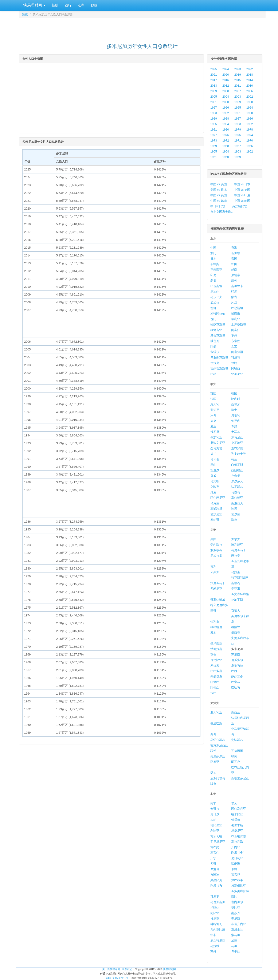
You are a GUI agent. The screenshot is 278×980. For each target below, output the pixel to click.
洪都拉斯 (216, 649)
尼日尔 (215, 814)
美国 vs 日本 (219, 190)
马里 (234, 946)
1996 (226, 108)
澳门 (213, 253)
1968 (226, 146)
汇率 (81, 5)
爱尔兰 (236, 514)
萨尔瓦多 (237, 676)
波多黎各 (216, 550)
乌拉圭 (236, 572)
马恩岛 (236, 492)
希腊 (234, 426)
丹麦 (213, 492)
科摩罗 (215, 897)
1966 (250, 146)
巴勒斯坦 (237, 308)
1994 (250, 108)
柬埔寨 (236, 275)
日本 (213, 259)
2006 (250, 91)
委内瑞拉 (216, 545)
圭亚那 (236, 589)
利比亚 (215, 831)
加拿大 (236, 539)
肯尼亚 (215, 919)
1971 (238, 140)
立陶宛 (215, 487)
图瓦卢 (236, 762)
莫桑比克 (216, 880)
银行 (68, 5)
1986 (250, 119)
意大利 (215, 404)
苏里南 (236, 654)
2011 (238, 86)
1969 (214, 146)
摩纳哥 (215, 520)
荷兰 (234, 459)
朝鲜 (213, 308)
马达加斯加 (218, 902)
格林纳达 (216, 627)
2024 (226, 69)
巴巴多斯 (216, 671)
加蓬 (234, 940)
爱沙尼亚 (216, 514)
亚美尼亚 (237, 374)
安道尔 (215, 470)
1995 (238, 108)
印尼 (213, 275)
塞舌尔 (215, 853)
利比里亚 (216, 825)
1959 (238, 157)
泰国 (234, 259)
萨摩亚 (215, 762)
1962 (250, 151)
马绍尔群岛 (218, 740)
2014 (250, 80)
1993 (214, 113)
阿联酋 (236, 368)
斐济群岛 (237, 740)
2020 (226, 75)
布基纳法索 (239, 836)
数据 (94, 5)
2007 (238, 91)
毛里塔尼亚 (218, 842)
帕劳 (234, 756)
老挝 (213, 281)
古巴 (213, 693)
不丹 (234, 335)
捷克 (213, 421)
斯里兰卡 (237, 286)
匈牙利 (236, 421)
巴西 (234, 671)
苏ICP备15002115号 (117, 978)
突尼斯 (236, 919)
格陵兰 (236, 627)
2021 (214, 75)
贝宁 (213, 858)
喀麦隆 (236, 864)
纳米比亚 (237, 814)
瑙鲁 (213, 784)
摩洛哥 (215, 869)
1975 (238, 135)
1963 (238, 151)
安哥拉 (215, 809)
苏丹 (213, 951)
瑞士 (234, 410)
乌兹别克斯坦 (219, 357)
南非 (213, 803)
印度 (234, 292)
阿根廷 (215, 687)
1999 (238, 102)
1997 (214, 108)
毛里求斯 (237, 825)
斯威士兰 (237, 930)
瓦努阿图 (237, 751)
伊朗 (234, 363)
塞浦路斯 (216, 509)
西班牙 (236, 404)
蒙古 (234, 297)
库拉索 (215, 665)
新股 (55, 5)
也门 (213, 319)
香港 (234, 248)
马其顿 (215, 481)
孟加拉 (215, 303)
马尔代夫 (216, 297)
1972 (226, 140)
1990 (250, 113)
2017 (214, 80)
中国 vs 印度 (242, 195)
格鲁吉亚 (216, 330)
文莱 (234, 346)
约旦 (234, 303)
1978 (250, 129)
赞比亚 (236, 908)
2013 (214, 86)
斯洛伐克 (237, 503)
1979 (238, 129)
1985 (214, 124)
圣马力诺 (216, 448)
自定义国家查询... (222, 212)
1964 (226, 151)
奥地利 (236, 415)
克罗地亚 (237, 443)
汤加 (213, 773)
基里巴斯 (216, 723)
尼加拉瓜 (216, 556)
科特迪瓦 (216, 924)
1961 (214, 157)
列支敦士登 (239, 454)
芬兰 (213, 454)
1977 (214, 135)
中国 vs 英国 (219, 195)
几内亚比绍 (218, 930)
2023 (238, 69)
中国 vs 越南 (219, 201)
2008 (226, 91)
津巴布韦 (237, 880)
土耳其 (236, 432)
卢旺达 (215, 908)
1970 (250, 140)
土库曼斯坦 (239, 324)
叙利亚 (236, 319)
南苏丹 (236, 913)
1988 (226, 119)
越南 (234, 270)
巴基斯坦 (216, 286)
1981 (214, 129)
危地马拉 (237, 665)
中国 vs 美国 (219, 184)
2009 (214, 91)
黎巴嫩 (236, 313)
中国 (213, 248)
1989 (214, 119)
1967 (238, 146)
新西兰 (236, 712)
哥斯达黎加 (218, 600)
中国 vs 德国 (242, 190)
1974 (250, 135)
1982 (250, 124)
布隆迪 (215, 875)
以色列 (215, 341)
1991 (238, 113)
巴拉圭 (236, 556)
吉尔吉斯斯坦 (219, 368)
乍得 (234, 869)
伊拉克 (215, 363)
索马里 (236, 935)
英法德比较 (240, 206)
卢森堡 (236, 476)
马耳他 (215, 459)
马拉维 (215, 946)
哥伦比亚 (216, 660)
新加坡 (236, 253)
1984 (226, 124)
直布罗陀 (237, 448)
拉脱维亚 (237, 470)
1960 (226, 157)
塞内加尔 (237, 902)
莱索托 (236, 875)
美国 (213, 539)
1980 (226, 129)
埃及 (234, 803)
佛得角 (236, 820)
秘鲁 (213, 654)
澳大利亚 (216, 712)
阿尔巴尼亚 (218, 498)
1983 (238, 124)
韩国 (234, 264)
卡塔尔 (215, 352)
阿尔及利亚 (239, 809)
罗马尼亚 (237, 437)
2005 (214, 97)
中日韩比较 (218, 206)
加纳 (213, 820)
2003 (238, 97)
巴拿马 (236, 682)
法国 (213, 399)
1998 (250, 102)
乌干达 (236, 951)
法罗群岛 (237, 487)
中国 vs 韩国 (242, 201)
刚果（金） (239, 853)
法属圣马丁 (218, 583)
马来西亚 (216, 270)
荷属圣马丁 (239, 550)
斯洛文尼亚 (218, 443)
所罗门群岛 (218, 778)
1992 (226, 113)
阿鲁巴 (215, 682)
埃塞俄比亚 (239, 886)
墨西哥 (236, 632)
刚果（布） (218, 886)
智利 (213, 567)
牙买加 (215, 572)
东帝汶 (236, 341)
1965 (214, 151)
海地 (213, 632)
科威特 (236, 357)
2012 (226, 86)
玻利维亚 (237, 545)
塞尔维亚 (237, 498)
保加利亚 (216, 437)
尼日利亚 (237, 858)
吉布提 (215, 847)
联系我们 (127, 969)
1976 (226, 135)
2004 (226, 97)
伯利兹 (215, 622)
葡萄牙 (215, 410)
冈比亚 (215, 913)
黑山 (213, 465)
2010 (250, 86)
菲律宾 (215, 264)
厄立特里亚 (218, 940)
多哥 (213, 864)
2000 (226, 102)
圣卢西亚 (216, 643)
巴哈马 (236, 687)
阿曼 (213, 346)
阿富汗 (236, 330)
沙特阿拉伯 (218, 313)
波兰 (213, 426)
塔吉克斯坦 (218, 335)
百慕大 (236, 611)
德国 (234, 393)
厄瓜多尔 (237, 660)
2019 (238, 75)
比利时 (236, 399)
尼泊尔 (215, 292)
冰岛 (213, 415)
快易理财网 (34, 5)
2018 (250, 75)
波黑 (234, 509)
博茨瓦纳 (216, 836)
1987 (238, 119)
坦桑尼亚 (237, 831)
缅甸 (234, 281)
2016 (226, 80)
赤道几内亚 (239, 924)
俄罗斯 (215, 432)
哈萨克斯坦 (218, 324)
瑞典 (234, 520)
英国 (213, 393)
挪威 (213, 476)
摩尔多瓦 (237, 481)
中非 (213, 935)
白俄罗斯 (237, 465)
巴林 (213, 374)
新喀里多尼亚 (240, 778)
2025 (214, 69)
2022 (250, 69)
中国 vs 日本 (242, 184)
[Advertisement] (142, 29)
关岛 (213, 734)
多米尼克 (216, 589)
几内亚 (236, 847)
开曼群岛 (216, 676)
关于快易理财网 (111, 969)
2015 (238, 80)
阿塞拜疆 (237, 352)
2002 (250, 97)
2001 (214, 102)
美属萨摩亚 (218, 756)
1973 (214, 140)
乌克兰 (215, 503)
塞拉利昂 (237, 842)
